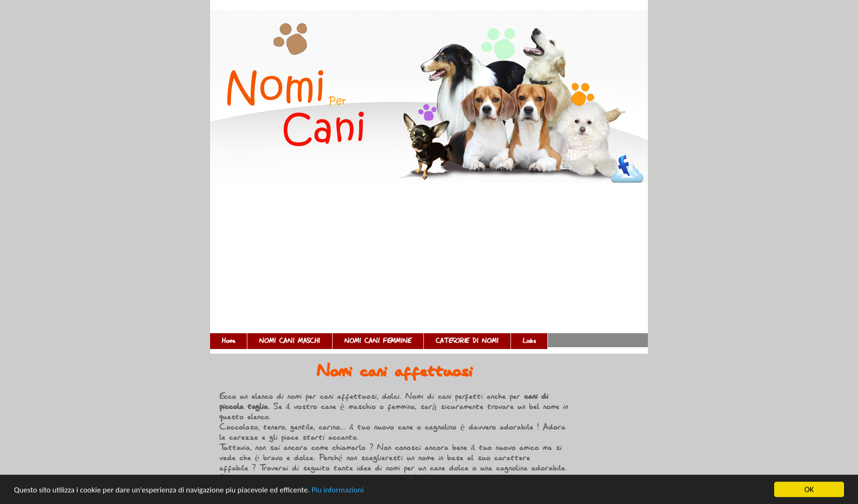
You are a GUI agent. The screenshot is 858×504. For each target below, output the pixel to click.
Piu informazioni (338, 490)
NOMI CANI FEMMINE (378, 341)
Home (228, 341)
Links (529, 341)
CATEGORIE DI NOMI (467, 341)
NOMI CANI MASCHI (290, 341)
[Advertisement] (429, 263)
